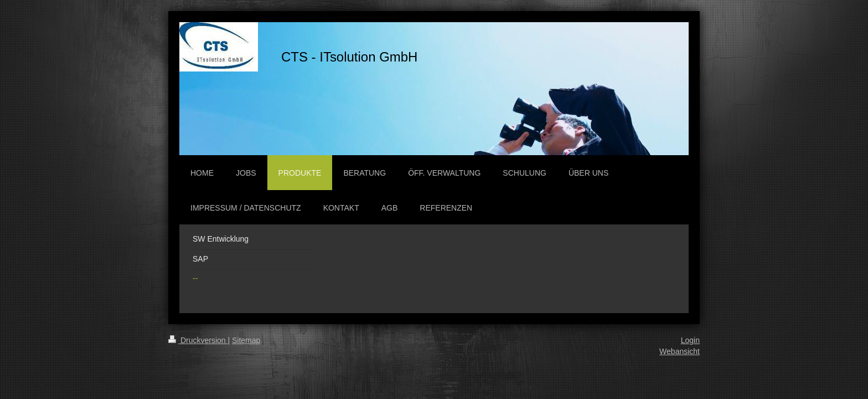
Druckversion (198, 340)
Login (690, 340)
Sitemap (246, 340)
